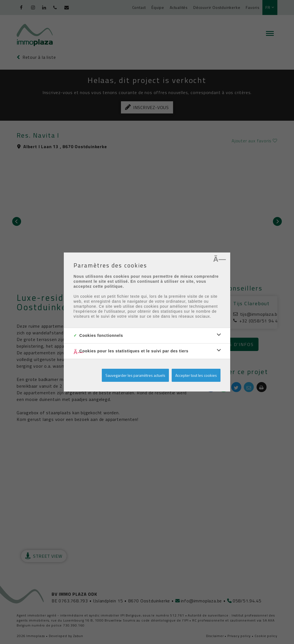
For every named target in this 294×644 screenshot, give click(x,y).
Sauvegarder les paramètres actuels (135, 375)
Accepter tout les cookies (196, 375)
